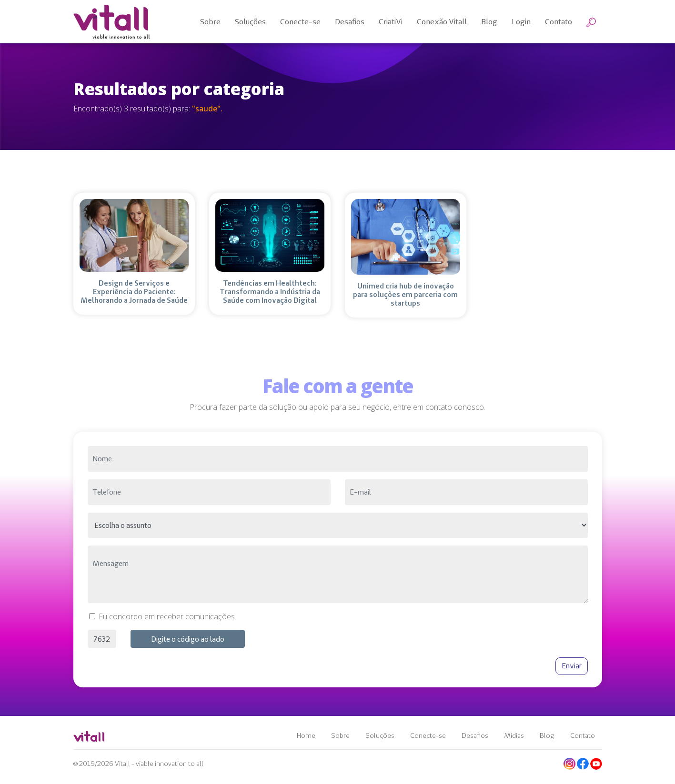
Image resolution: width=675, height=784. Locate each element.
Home (306, 735)
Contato (583, 735)
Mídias (514, 735)
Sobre (340, 735)
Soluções (380, 735)
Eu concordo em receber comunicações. (167, 616)
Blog (547, 735)
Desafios (475, 735)
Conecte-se (428, 735)
